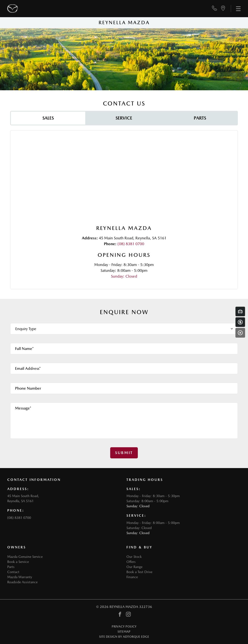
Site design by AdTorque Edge (124, 637)
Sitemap (124, 632)
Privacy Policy (124, 626)
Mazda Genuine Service (25, 557)
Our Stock (134, 557)
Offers (131, 562)
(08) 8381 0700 (131, 244)
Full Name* (24, 349)
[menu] (236, 9)
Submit (124, 453)
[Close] (240, 333)
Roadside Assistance (22, 582)
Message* (23, 408)
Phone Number (28, 388)
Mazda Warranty (20, 577)
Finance (132, 577)
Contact (13, 572)
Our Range (134, 567)
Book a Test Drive (139, 572)
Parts (11, 567)
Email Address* (28, 368)
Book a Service (18, 562)
